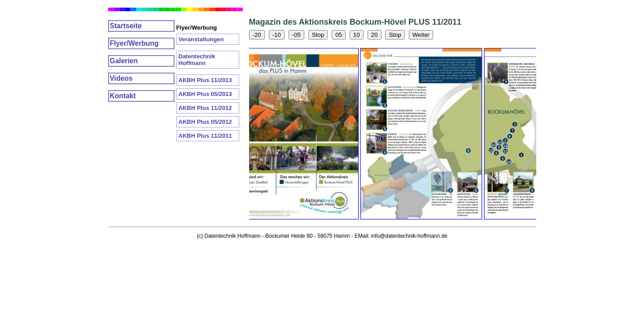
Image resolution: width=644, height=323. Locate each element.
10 (357, 35)
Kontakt (123, 96)
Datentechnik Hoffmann (197, 60)
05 (339, 35)
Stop (318, 35)
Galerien (124, 61)
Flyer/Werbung (134, 43)
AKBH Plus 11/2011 (205, 136)
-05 (296, 35)
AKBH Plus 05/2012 (205, 122)
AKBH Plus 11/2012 (205, 108)
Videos (121, 78)
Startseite (126, 26)
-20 (257, 35)
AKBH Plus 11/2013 (205, 80)
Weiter (421, 35)
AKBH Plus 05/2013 (205, 94)
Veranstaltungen (201, 39)
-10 (277, 35)
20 (375, 35)
